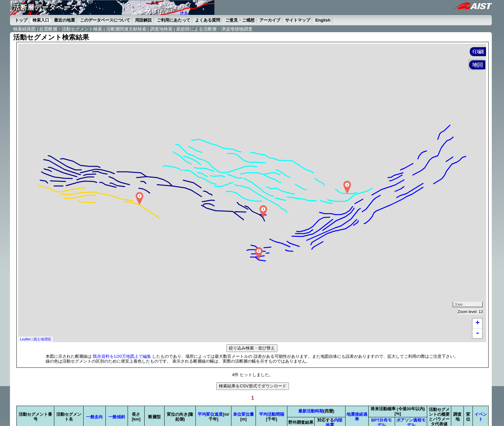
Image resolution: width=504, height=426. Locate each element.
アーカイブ (270, 20)
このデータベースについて (105, 20)
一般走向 (94, 417)
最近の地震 (64, 20)
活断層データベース (46, 7)
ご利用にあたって (174, 20)
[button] (478, 52)
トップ (21, 20)
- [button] (478, 333)
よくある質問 (208, 20)
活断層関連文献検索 (126, 29)
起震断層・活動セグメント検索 (71, 29)
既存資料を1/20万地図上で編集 (122, 356)
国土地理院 (42, 339)
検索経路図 (24, 29)
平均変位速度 (210, 414)
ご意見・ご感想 (240, 20)
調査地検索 (161, 29)
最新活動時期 (311, 411)
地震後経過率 (357, 417)
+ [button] (477, 323)
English (323, 20)
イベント (481, 417)
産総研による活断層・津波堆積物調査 (214, 29)
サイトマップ (298, 20)
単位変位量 (243, 414)
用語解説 (143, 20)
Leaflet (25, 339)
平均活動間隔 (272, 414)
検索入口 (41, 20)
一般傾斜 (117, 417)
